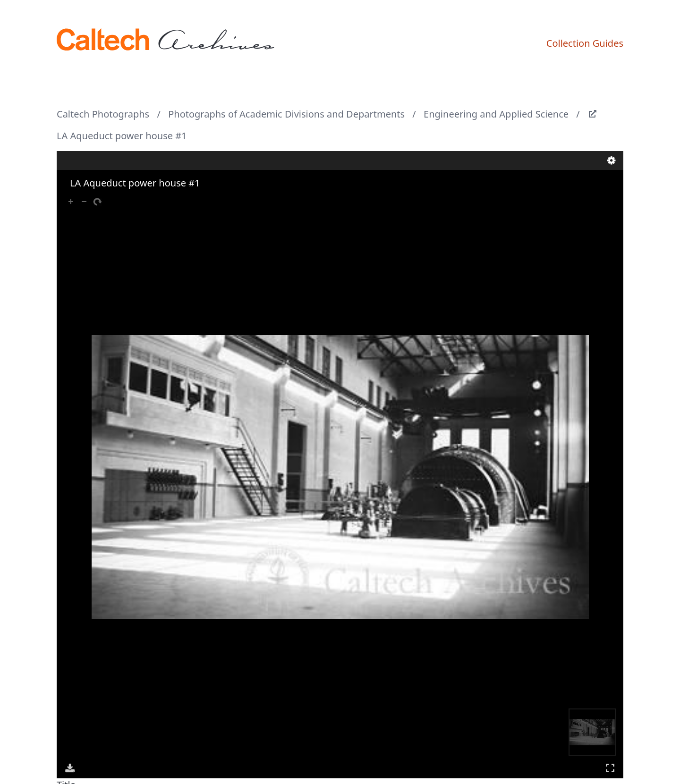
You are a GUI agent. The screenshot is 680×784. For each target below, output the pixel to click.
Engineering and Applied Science (496, 114)
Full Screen (610, 768)
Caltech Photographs (103, 114)
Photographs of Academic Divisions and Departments (286, 114)
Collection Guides (585, 43)
